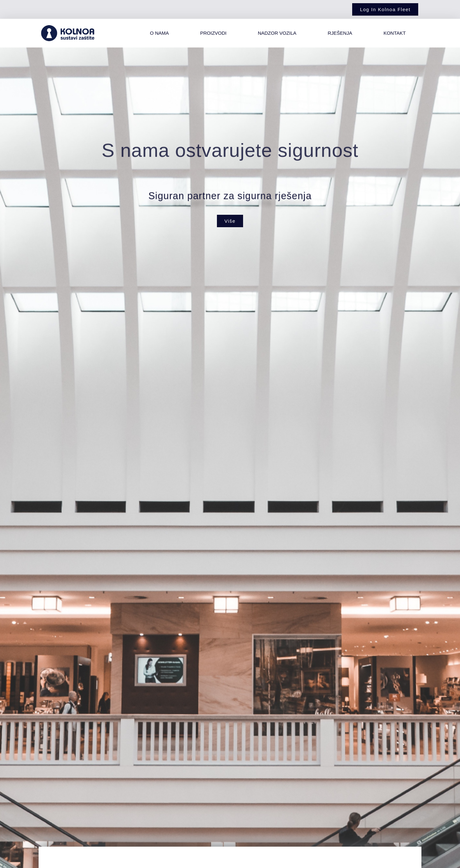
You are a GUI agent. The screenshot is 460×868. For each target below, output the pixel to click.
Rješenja (340, 33)
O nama (159, 33)
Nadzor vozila (277, 33)
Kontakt (395, 33)
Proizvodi (213, 33)
